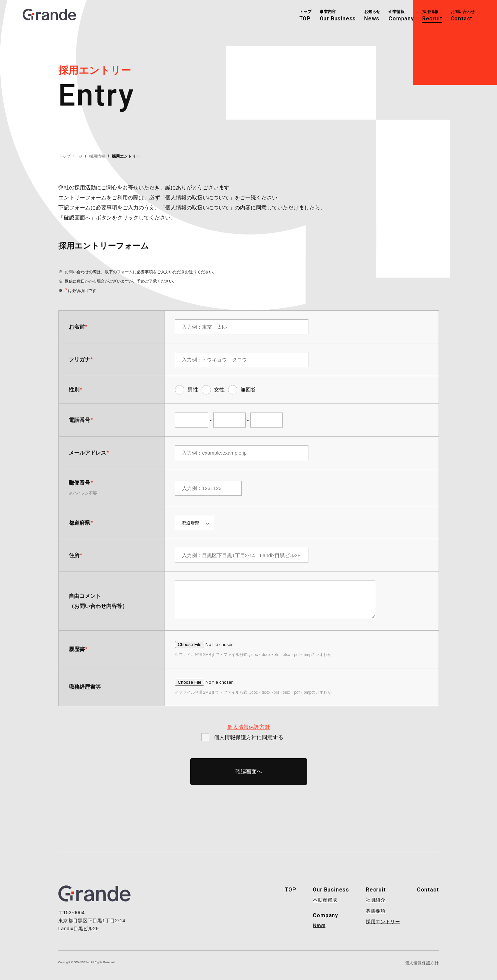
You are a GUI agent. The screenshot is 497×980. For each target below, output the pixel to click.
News (319, 930)
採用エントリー (383, 927)
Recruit (376, 895)
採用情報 (97, 156)
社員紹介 (376, 905)
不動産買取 (325, 905)
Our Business (331, 895)
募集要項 (376, 916)
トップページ (70, 156)
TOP (290, 895)
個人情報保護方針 (249, 732)
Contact (428, 895)
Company (325, 921)
